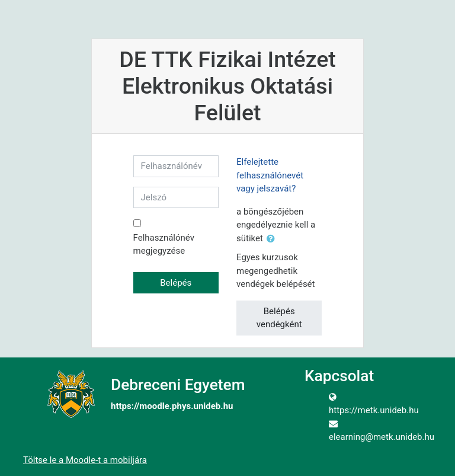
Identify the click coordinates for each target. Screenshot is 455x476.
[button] (273, 239)
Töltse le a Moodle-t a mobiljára (85, 460)
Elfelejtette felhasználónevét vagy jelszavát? (270, 175)
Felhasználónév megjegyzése (164, 245)
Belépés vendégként (279, 318)
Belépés (176, 283)
